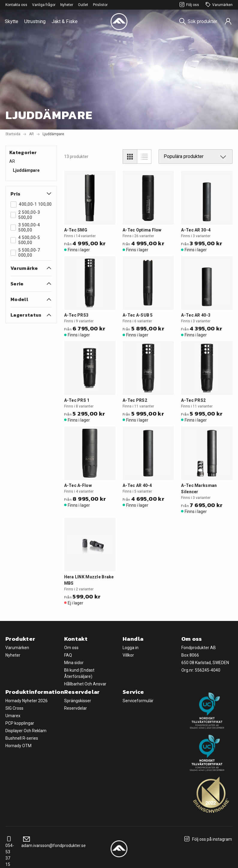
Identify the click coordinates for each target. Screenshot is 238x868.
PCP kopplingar (20, 723)
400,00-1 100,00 (31, 204)
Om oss (71, 648)
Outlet (83, 5)
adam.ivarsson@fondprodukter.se (54, 842)
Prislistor (100, 5)
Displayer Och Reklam (26, 731)
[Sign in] (228, 22)
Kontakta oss (16, 5)
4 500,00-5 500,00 (25, 240)
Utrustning (35, 21)
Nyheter (67, 5)
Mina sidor (74, 663)
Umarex (13, 716)
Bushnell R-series (22, 738)
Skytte (12, 21)
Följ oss (188, 5)
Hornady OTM (18, 746)
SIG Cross (14, 708)
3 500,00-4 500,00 (25, 227)
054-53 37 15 (10, 852)
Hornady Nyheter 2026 (27, 701)
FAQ (68, 655)
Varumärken (218, 5)
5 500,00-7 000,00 (25, 253)
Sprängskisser (78, 701)
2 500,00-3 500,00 (25, 215)
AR (31, 134)
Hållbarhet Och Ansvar (85, 684)
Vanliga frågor (44, 5)
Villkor (128, 655)
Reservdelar (76, 708)
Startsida (13, 134)
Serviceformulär (138, 701)
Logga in (131, 648)
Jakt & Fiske (65, 21)
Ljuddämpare (26, 170)
